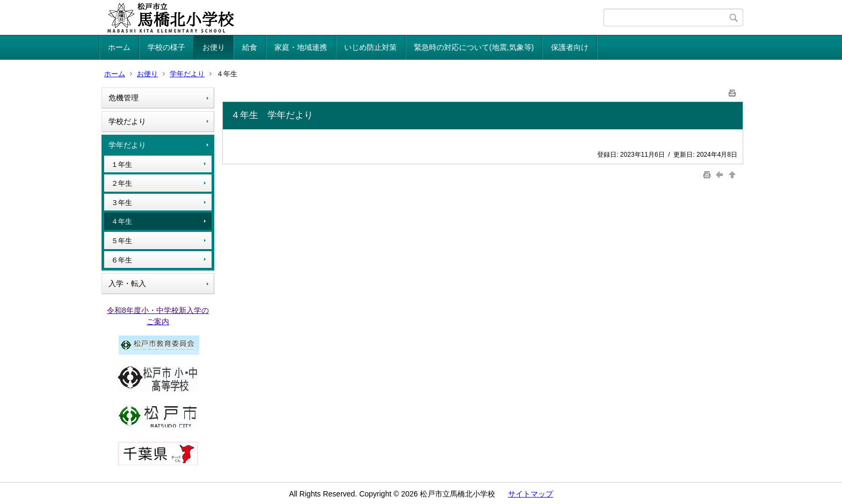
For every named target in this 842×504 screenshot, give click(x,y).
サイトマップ (531, 494)
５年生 (122, 241)
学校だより (127, 121)
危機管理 (124, 98)
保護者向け (570, 47)
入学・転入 (127, 283)
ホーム (119, 47)
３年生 (122, 203)
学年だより (187, 74)
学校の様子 (166, 47)
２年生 (122, 183)
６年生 (122, 260)
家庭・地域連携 (301, 47)
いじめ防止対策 (371, 47)
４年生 (122, 221)
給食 (250, 47)
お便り (214, 47)
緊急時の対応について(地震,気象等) (474, 47)
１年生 (122, 165)
